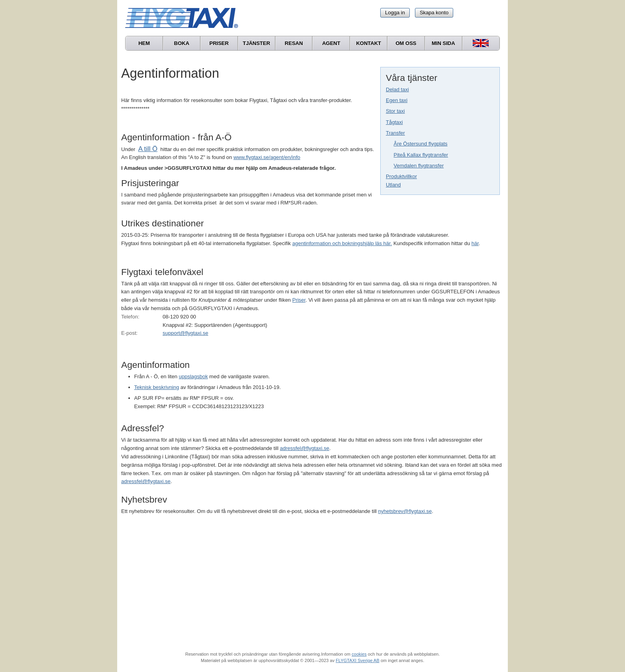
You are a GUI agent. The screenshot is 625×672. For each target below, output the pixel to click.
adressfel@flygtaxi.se (305, 448)
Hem (144, 43)
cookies (359, 654)
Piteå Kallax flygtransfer (421, 155)
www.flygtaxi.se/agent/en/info (267, 157)
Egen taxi (397, 100)
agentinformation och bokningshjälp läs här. (342, 243)
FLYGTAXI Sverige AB (358, 660)
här (475, 243)
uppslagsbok (194, 376)
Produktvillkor (401, 176)
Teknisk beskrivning (157, 387)
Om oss (406, 43)
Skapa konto (434, 13)
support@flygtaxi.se (185, 333)
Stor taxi (395, 111)
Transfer (395, 133)
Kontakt (369, 43)
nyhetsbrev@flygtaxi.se (405, 511)
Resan (294, 43)
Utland (393, 185)
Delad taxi (397, 89)
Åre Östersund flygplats (421, 144)
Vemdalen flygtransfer (419, 166)
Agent (331, 43)
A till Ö (148, 149)
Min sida (443, 43)
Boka (182, 43)
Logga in (395, 13)
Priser (219, 43)
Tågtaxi (394, 122)
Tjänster (256, 43)
